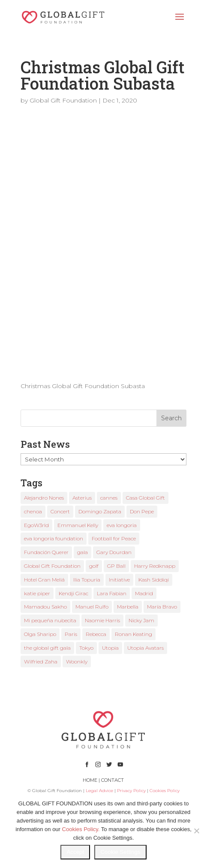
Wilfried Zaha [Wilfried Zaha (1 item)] (41, 662)
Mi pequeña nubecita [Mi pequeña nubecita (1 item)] (50, 620)
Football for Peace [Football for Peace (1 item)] (114, 538)
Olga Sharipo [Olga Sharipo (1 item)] (40, 634)
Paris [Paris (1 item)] (71, 634)
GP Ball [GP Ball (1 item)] (116, 566)
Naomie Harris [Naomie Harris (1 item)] (102, 620)
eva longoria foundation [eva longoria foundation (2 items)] (54, 538)
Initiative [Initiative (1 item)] (119, 580)
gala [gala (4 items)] (82, 552)
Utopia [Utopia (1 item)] (110, 648)
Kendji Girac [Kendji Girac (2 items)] (73, 593)
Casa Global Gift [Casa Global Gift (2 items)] (145, 498)
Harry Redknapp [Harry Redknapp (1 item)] (155, 566)
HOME (90, 780)
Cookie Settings (120, 852)
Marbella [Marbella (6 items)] (128, 607)
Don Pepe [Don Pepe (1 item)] (142, 511)
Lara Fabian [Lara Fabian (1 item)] (112, 593)
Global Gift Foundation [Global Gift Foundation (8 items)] (52, 566)
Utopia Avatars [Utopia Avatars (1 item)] (145, 648)
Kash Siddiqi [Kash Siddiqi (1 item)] (154, 580)
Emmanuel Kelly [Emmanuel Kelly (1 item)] (78, 525)
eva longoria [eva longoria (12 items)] (122, 525)
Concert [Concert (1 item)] (60, 511)
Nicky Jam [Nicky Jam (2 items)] (141, 620)
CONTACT (112, 780)
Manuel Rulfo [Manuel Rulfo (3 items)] (92, 607)
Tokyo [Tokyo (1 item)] (86, 648)
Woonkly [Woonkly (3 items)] (77, 662)
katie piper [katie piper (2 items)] (37, 593)
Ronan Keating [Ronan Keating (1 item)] (133, 634)
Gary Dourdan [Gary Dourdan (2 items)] (114, 552)
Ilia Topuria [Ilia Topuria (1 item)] (87, 580)
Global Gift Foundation (63, 100)
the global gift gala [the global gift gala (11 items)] (47, 648)
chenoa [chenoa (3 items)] (33, 511)
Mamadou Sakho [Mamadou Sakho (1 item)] (45, 607)
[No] (196, 831)
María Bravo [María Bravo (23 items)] (162, 607)
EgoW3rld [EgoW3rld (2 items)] (36, 525)
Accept (75, 852)
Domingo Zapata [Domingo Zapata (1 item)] (100, 511)
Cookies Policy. (81, 829)
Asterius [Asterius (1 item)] (82, 498)
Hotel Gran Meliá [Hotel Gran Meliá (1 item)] (44, 580)
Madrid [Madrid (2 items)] (144, 593)
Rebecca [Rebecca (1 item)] (96, 634)
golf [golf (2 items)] (94, 566)
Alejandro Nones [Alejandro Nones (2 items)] (44, 498)
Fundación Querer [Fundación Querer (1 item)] (46, 552)
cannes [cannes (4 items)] (109, 498)
